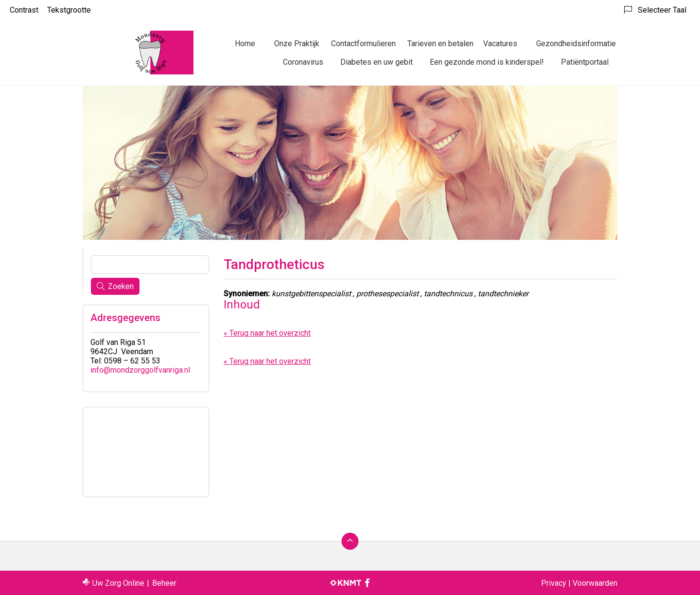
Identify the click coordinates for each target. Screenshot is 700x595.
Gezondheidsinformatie (576, 44)
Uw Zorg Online (118, 583)
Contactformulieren (363, 44)
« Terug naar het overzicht (267, 333)
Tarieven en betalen (440, 44)
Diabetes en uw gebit (376, 62)
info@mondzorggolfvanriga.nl (140, 370)
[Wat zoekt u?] (150, 265)
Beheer (164, 583)
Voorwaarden (595, 583)
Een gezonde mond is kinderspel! (487, 62)
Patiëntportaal (585, 62)
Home (245, 44)
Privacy (554, 583)
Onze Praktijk (297, 44)
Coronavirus (303, 62)
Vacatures (500, 44)
